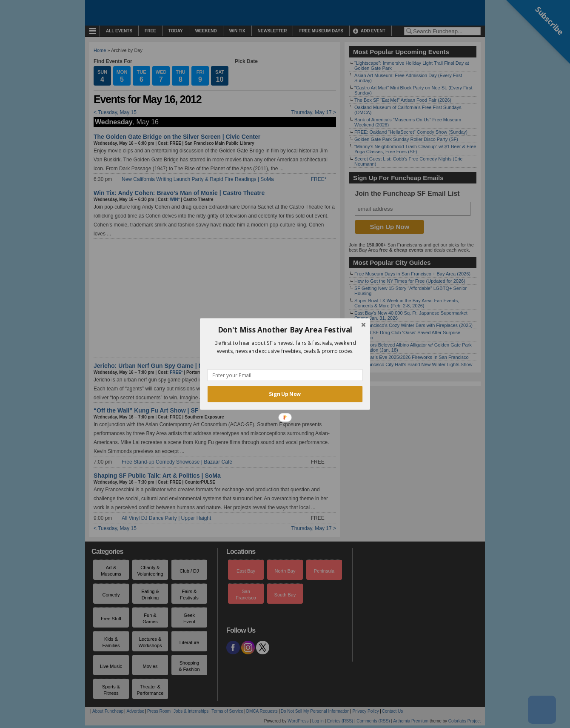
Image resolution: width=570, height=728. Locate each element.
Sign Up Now (285, 394)
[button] (285, 330)
